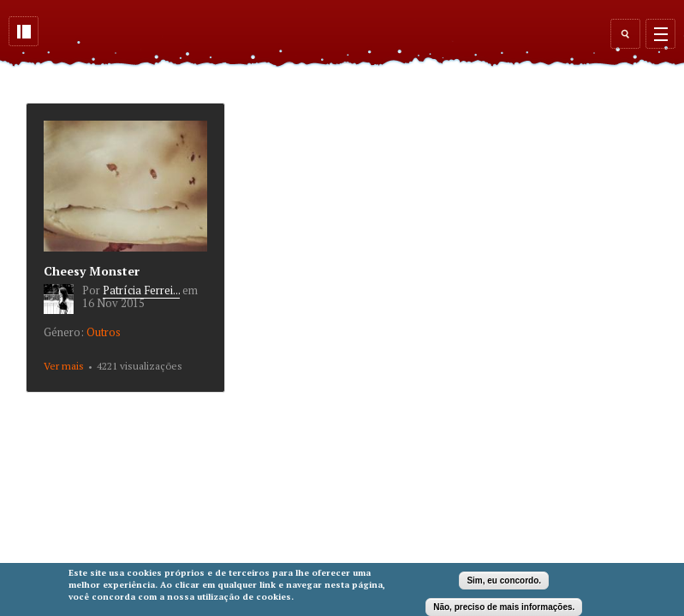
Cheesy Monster (92, 271)
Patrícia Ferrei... (141, 290)
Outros (104, 332)
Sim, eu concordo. (504, 580)
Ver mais (64, 366)
